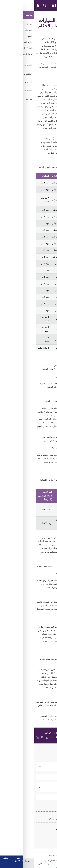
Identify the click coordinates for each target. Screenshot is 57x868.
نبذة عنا (49, 766)
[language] (44, 737)
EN (46, 5)
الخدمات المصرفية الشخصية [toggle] (43, 754)
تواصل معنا (47, 787)
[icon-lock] (4, 5)
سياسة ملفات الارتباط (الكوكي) (28, 855)
